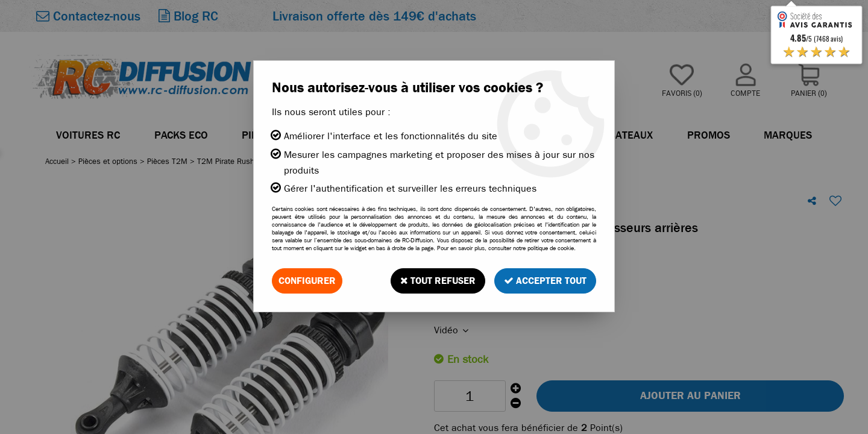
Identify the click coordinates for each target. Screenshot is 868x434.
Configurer (307, 281)
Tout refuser (438, 281)
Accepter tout (545, 281)
